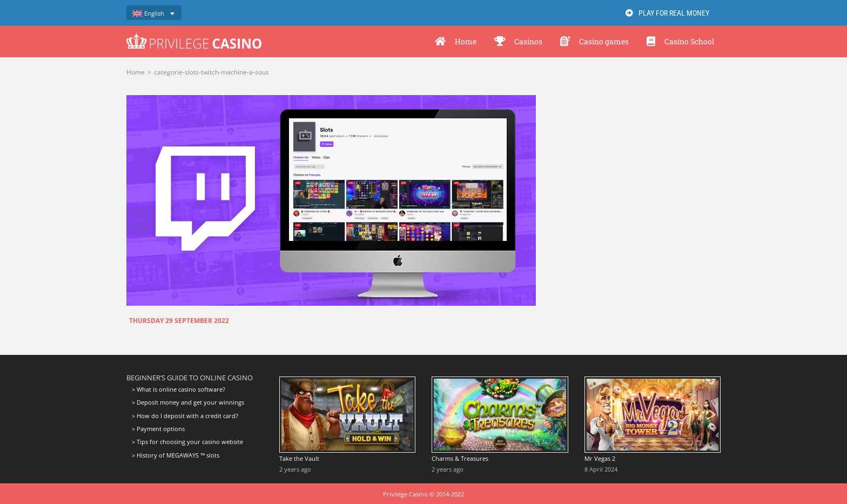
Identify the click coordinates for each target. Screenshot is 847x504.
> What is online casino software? (179, 389)
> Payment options (158, 429)
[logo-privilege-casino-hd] (194, 37)
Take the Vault (299, 458)
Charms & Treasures (460, 458)
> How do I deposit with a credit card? (185, 416)
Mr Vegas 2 (600, 458)
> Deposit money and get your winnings (188, 402)
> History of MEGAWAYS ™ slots (176, 455)
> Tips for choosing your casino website (187, 442)
